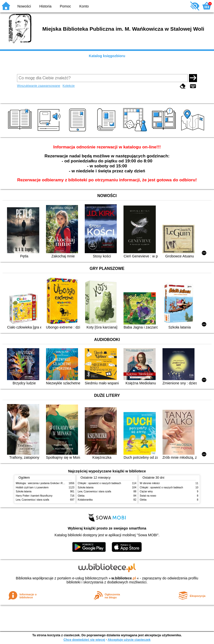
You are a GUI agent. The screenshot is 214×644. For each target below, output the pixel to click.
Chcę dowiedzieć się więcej (84, 640)
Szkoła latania (24, 491)
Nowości (24, 6)
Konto (84, 6)
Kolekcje (68, 86)
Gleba (81, 496)
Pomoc (65, 6)
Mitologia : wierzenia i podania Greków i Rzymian (43, 483)
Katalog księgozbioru (107, 56)
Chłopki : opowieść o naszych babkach (99, 483)
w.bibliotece (124, 578)
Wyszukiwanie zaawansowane (39, 86)
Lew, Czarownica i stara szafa (32, 500)
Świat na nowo (148, 496)
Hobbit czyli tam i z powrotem (32, 487)
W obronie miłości (150, 483)
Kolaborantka (85, 500)
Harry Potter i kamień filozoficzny (34, 496)
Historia (45, 6)
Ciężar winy (146, 491)
